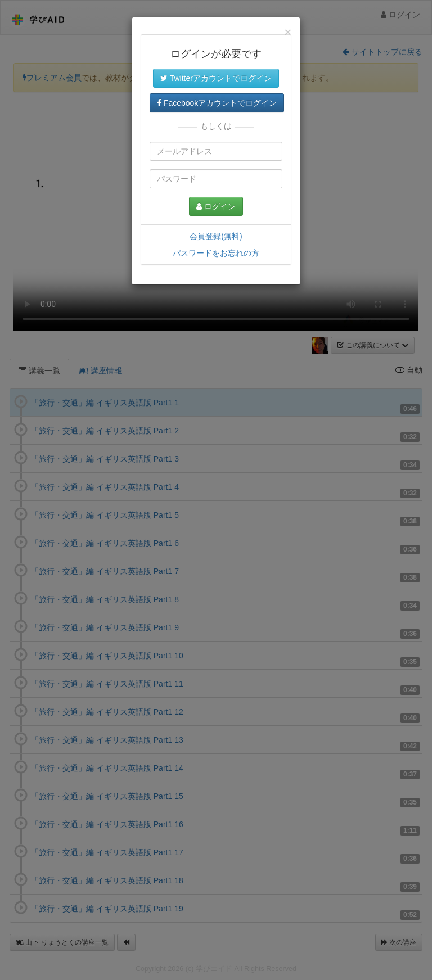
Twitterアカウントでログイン (216, 78)
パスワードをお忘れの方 (216, 253)
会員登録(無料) (216, 236)
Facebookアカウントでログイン (217, 103)
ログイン (216, 206)
